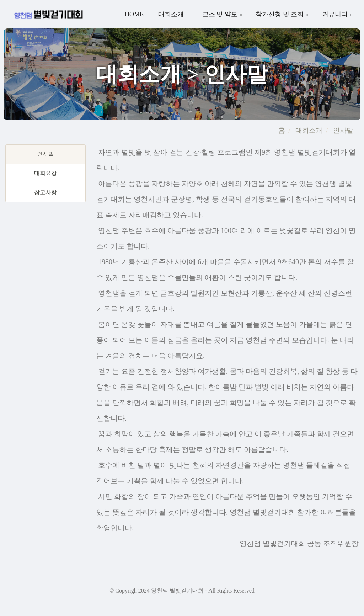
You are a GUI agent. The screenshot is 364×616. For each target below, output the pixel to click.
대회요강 (45, 173)
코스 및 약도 (221, 14)
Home (134, 14)
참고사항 (45, 192)
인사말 (342, 130)
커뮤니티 (336, 14)
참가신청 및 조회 (280, 14)
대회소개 (172, 14)
